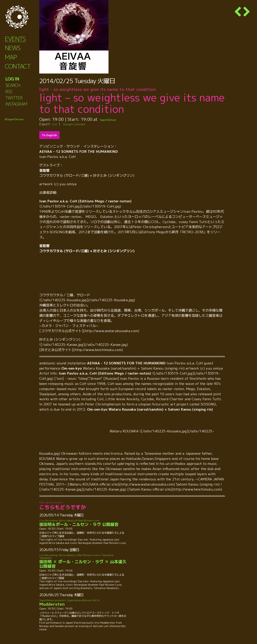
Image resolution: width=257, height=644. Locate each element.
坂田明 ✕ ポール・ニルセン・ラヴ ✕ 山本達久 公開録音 (83, 561)
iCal (55, 124)
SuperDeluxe (112, 119)
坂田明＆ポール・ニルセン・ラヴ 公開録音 (83, 523)
